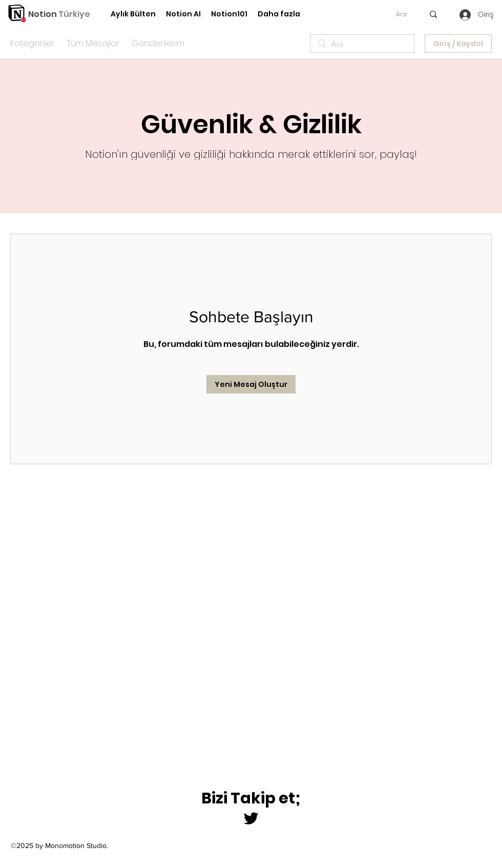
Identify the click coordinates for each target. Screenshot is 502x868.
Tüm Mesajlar (93, 43)
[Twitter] (251, 818)
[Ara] (401, 14)
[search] (362, 44)
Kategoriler (33, 43)
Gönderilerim (158, 43)
